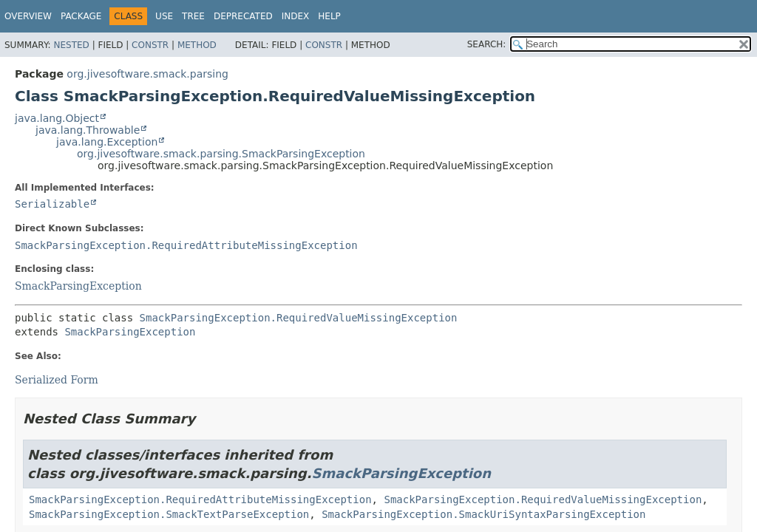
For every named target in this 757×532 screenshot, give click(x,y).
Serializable (52, 204)
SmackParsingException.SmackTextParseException (169, 514)
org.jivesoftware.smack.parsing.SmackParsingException (221, 154)
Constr (150, 45)
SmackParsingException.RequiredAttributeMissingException (186, 245)
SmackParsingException (78, 286)
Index (296, 16)
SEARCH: (487, 44)
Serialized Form (57, 380)
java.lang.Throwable (88, 130)
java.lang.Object (57, 118)
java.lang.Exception (107, 142)
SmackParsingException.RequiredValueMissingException (299, 318)
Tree (193, 16)
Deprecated (243, 16)
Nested (71, 45)
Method (197, 45)
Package (81, 16)
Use (164, 16)
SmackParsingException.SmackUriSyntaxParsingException (483, 514)
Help (329, 16)
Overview (28, 16)
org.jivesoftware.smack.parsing (147, 74)
